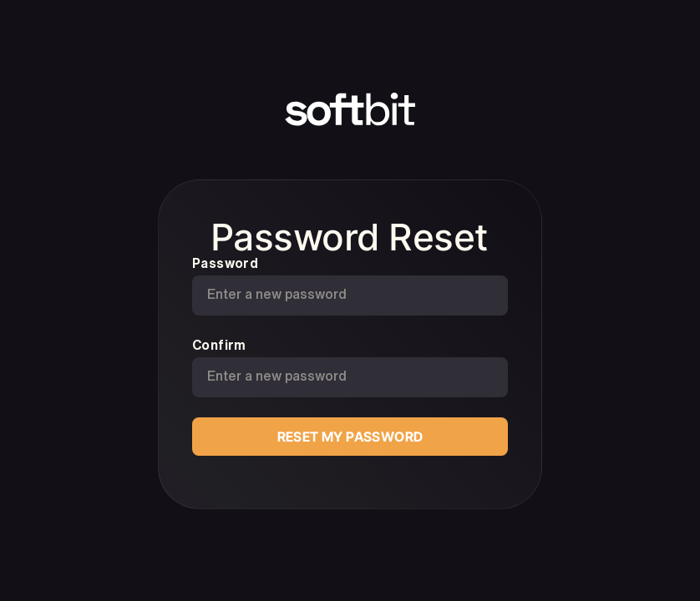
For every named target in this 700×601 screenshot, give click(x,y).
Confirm (219, 345)
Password (225, 263)
